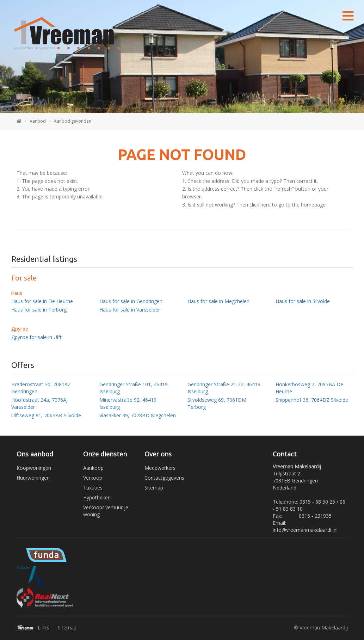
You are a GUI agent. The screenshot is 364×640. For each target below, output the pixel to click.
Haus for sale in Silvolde (303, 301)
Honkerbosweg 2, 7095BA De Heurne (309, 388)
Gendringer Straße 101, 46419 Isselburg (134, 388)
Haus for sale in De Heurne (42, 301)
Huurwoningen (33, 478)
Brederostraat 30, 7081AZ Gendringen (41, 388)
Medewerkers (160, 468)
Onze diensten (105, 454)
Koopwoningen (34, 468)
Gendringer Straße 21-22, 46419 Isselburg (224, 388)
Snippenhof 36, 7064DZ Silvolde (312, 400)
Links (44, 627)
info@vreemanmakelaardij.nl (305, 530)
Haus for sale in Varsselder (130, 310)
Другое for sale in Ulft (36, 337)
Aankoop (93, 468)
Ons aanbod (35, 454)
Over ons (158, 454)
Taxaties (93, 488)
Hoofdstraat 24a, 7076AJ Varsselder (39, 403)
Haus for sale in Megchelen (218, 301)
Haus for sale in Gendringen (131, 301)
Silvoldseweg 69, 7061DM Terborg (217, 403)
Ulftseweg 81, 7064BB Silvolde (46, 415)
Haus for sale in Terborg (39, 310)
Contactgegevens (164, 478)
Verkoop (93, 478)
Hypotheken (97, 497)
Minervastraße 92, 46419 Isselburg (128, 403)
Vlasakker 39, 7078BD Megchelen (138, 415)
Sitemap (154, 488)
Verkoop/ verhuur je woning (106, 511)
